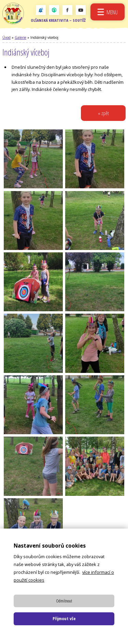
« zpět (103, 114)
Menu (112, 12)
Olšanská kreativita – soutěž (58, 21)
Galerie (20, 38)
